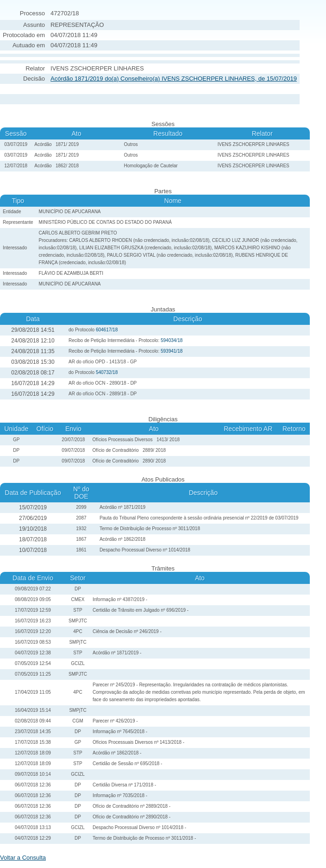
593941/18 (172, 351)
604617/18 (107, 330)
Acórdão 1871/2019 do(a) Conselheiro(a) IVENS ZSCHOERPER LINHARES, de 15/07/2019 (174, 79)
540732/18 (107, 372)
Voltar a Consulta (23, 858)
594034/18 (172, 340)
